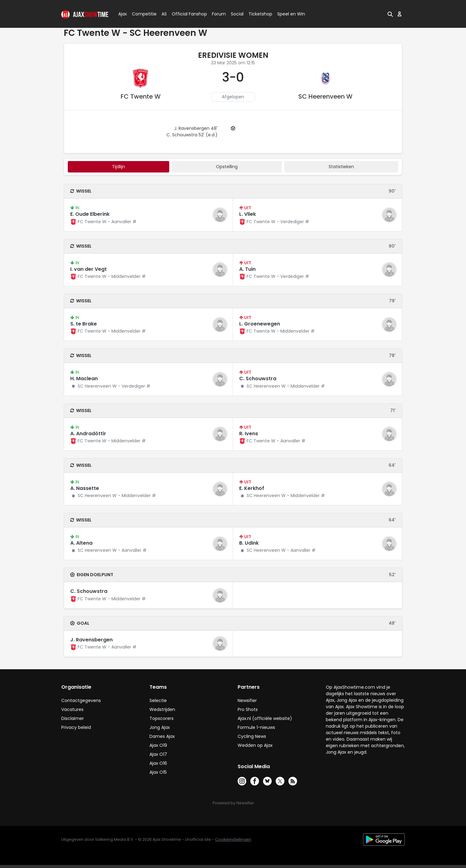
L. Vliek (248, 214)
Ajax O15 (158, 772)
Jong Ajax (160, 727)
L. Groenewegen (260, 324)
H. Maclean (84, 379)
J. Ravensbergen (91, 640)
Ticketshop (260, 14)
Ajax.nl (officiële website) (265, 718)
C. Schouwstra (258, 379)
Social (236, 14)
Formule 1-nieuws (256, 727)
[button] (390, 14)
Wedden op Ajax (255, 745)
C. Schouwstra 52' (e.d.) (192, 135)
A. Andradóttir (88, 434)
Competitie (142, 14)
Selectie (158, 700)
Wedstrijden (162, 709)
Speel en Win (291, 14)
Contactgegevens (81, 700)
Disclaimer (73, 718)
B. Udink (249, 543)
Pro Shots (248, 709)
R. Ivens (249, 434)
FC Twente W (141, 96)
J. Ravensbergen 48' (196, 128)
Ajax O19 (158, 745)
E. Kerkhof (252, 488)
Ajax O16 (158, 763)
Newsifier (247, 700)
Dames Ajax (162, 736)
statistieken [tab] (341, 167)
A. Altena (81, 543)
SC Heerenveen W (325, 96)
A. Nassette (85, 488)
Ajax (122, 14)
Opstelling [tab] (227, 167)
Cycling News (252, 736)
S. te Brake (84, 324)
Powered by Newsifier (233, 803)
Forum (219, 14)
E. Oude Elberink (90, 214)
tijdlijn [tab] (119, 167)
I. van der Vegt (88, 269)
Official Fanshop (186, 14)
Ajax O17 (158, 754)
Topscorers (162, 718)
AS (164, 14)
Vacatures (72, 709)
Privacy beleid (76, 727)
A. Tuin (247, 269)
